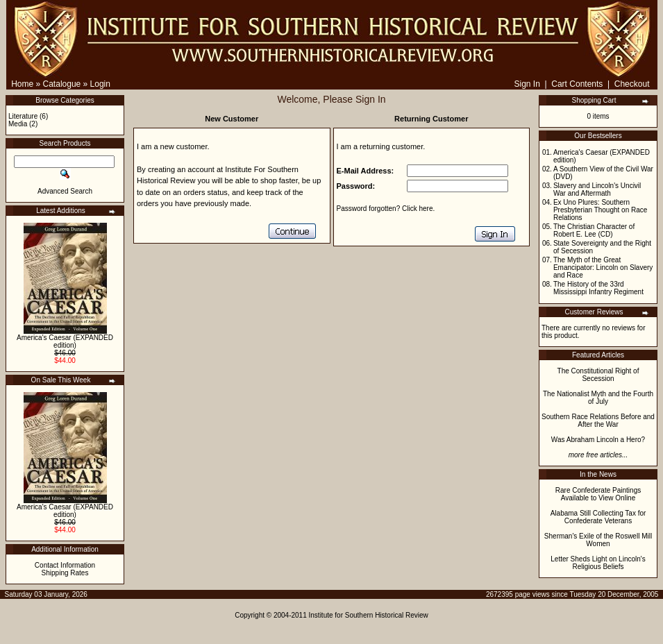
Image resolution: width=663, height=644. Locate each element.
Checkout (632, 84)
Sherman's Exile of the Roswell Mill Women (598, 540)
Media (18, 124)
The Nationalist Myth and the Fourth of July (598, 398)
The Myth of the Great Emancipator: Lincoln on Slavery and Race (603, 268)
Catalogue (62, 84)
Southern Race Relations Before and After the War (598, 421)
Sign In (527, 84)
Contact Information (65, 565)
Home (22, 84)
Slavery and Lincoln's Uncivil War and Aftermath (597, 189)
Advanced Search (65, 191)
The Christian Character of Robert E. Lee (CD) (594, 230)
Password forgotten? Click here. (386, 209)
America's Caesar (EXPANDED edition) (65, 341)
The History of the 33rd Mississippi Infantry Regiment (598, 288)
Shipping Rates (65, 573)
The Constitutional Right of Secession (598, 375)
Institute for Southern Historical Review (369, 615)
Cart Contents (577, 84)
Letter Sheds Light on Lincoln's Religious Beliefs (598, 563)
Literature (23, 116)
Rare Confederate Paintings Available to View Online (598, 494)
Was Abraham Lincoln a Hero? (598, 440)
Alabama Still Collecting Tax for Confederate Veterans (598, 517)
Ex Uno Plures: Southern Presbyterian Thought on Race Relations (600, 210)
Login (100, 84)
